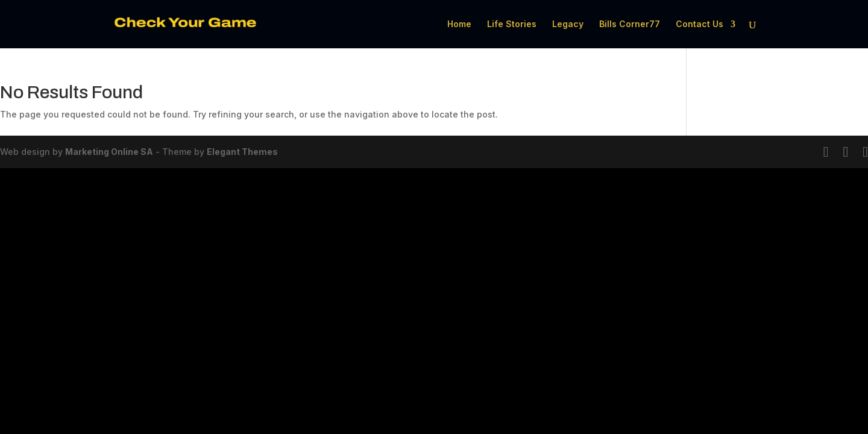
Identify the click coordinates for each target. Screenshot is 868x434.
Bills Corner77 (630, 24)
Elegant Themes (242, 152)
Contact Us (700, 24)
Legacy (568, 24)
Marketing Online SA (109, 152)
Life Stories (512, 24)
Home (459, 24)
